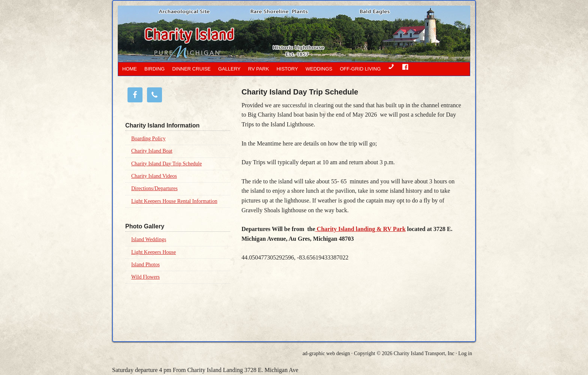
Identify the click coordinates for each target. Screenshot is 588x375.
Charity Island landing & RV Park (361, 229)
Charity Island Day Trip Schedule (166, 164)
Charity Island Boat (152, 151)
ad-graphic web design (326, 353)
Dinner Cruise (191, 69)
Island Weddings (149, 239)
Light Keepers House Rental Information (174, 201)
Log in (465, 353)
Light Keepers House (154, 252)
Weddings (319, 69)
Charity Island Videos (154, 176)
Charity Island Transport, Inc (424, 353)
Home (130, 69)
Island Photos (145, 265)
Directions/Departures (154, 188)
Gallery (229, 69)
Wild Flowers (145, 277)
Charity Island (258, 34)
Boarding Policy (148, 139)
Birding (154, 69)
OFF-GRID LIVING (360, 69)
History (287, 69)
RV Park (259, 69)
